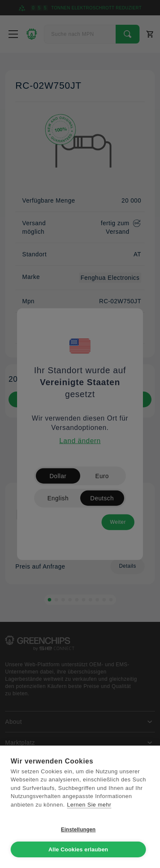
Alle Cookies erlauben (78, 849)
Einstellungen (78, 830)
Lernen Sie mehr (89, 805)
